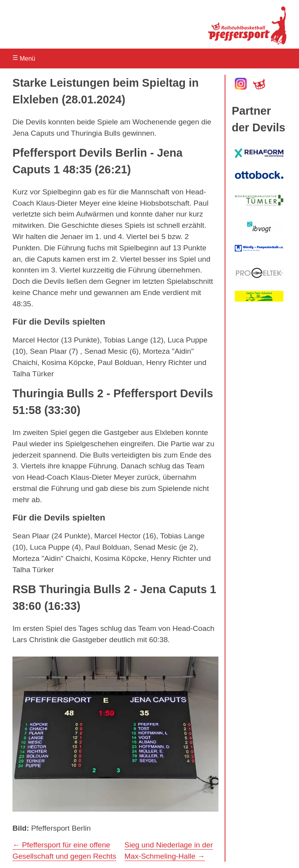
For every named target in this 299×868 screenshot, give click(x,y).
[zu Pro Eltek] (259, 273)
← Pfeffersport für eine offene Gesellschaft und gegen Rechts (64, 851)
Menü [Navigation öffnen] (24, 58)
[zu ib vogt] (259, 227)
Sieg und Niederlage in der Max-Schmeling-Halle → (169, 851)
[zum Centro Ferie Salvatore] (259, 296)
